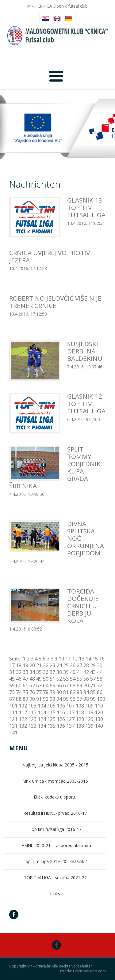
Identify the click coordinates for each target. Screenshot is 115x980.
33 (25, 672)
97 (79, 699)
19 (25, 665)
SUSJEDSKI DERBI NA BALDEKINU (85, 351)
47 (25, 679)
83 (79, 692)
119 (89, 712)
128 (80, 719)
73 (12, 692)
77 (39, 692)
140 (99, 726)
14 (88, 659)
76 (32, 692)
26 (73, 665)
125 (51, 719)
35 (39, 672)
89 (25, 699)
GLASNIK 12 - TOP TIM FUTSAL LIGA (86, 404)
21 (39, 665)
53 (66, 679)
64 (46, 686)
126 (61, 719)
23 (52, 665)
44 (100, 672)
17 (12, 665)
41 (79, 672)
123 (32, 719)
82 (73, 692)
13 (82, 659)
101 (13, 706)
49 (39, 679)
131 (13, 726)
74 (19, 692)
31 (12, 672)
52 (59, 679)
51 (52, 679)
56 (86, 679)
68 (73, 686)
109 (89, 706)
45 (12, 679)
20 (32, 665)
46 (19, 679)
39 (66, 672)
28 (86, 665)
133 (32, 726)
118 (80, 712)
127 (70, 719)
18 (19, 665)
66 (59, 686)
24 (59, 665)
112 (23, 712)
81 (66, 692)
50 (46, 679)
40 (73, 672)
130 (99, 719)
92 (46, 699)
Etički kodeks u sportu (55, 797)
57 (93, 679)
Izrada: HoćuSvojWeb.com (83, 971)
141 (13, 733)
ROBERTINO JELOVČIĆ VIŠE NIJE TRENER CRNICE (55, 302)
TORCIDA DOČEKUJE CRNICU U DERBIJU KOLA (83, 606)
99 (93, 699)
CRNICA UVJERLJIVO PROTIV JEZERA (50, 256)
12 (75, 659)
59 (12, 686)
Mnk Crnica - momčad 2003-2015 (55, 781)
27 (79, 665)
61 (25, 686)
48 (32, 679)
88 (19, 699)
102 (23, 706)
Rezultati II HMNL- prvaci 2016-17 (55, 813)
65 (52, 686)
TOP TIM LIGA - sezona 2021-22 (55, 878)
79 (52, 692)
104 (42, 706)
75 (25, 692)
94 (59, 699)
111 (13, 712)
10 (61, 659)
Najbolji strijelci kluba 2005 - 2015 (55, 765)
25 (66, 665)
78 (46, 692)
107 (70, 706)
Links (55, 894)
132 (23, 726)
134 (42, 726)
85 (93, 692)
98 (86, 699)
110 (99, 706)
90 (32, 699)
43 (93, 672)
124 (42, 719)
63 (39, 686)
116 (61, 712)
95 (66, 699)
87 (12, 699)
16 (102, 659)
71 (93, 686)
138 (80, 726)
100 (101, 699)
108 (80, 706)
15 (95, 659)
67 (66, 686)
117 (70, 712)
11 (68, 659)
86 (100, 692)
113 (32, 712)
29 (93, 665)
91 (39, 699)
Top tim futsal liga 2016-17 (55, 829)
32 (19, 672)
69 (79, 686)
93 (52, 699)
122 (23, 719)
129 (89, 719)
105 (51, 706)
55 (79, 679)
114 (42, 712)
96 (73, 699)
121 (13, 719)
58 (100, 679)
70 (86, 686)
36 (46, 672)
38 (59, 672)
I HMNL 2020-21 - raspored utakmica (55, 845)
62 (32, 686)
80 (59, 692)
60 (19, 686)
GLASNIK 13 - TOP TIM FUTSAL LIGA (86, 207)
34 (32, 672)
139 (89, 726)
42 (86, 672)
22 (46, 665)
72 (100, 686)
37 (52, 672)
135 (51, 726)
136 (61, 726)
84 (86, 692)
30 (100, 665)
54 (73, 679)
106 (61, 706)
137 (70, 726)
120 (99, 712)
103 (32, 706)
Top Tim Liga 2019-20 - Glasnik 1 (55, 861)
